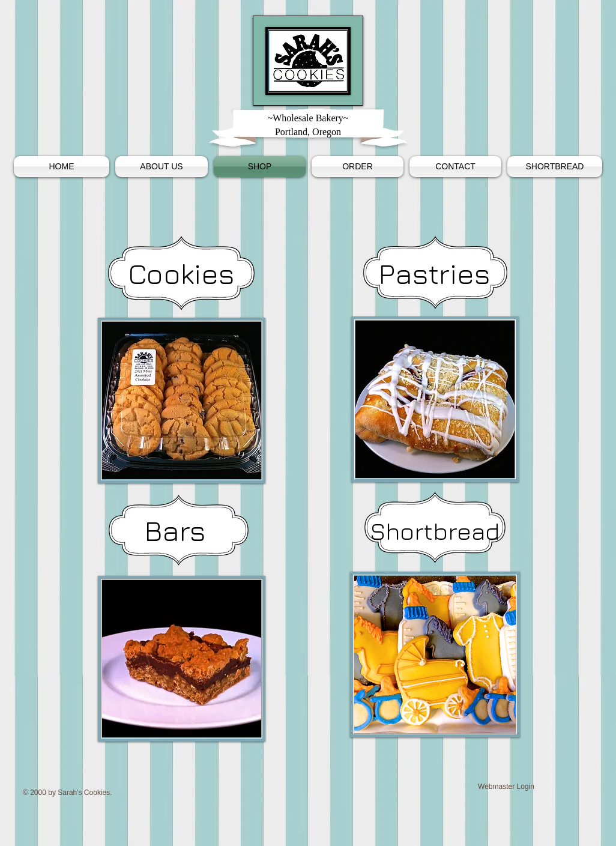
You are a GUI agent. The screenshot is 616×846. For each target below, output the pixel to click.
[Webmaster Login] (506, 787)
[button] (553, 167)
